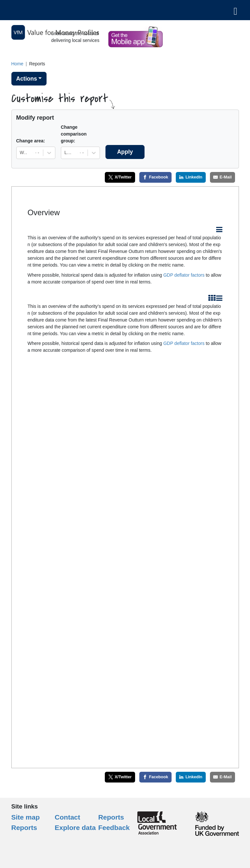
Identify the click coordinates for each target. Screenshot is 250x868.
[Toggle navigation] (236, 10)
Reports (111, 817)
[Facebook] (155, 177)
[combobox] (21, 153)
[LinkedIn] (191, 177)
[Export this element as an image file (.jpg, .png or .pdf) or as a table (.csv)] (219, 230)
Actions (27, 79)
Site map (26, 817)
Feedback (114, 828)
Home (17, 64)
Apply (125, 152)
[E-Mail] (223, 177)
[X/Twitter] (120, 177)
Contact (67, 817)
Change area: (31, 141)
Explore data (75, 828)
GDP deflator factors (184, 275)
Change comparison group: (74, 134)
